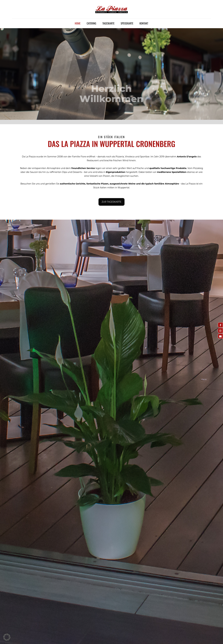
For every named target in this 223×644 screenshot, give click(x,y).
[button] (7, 637)
